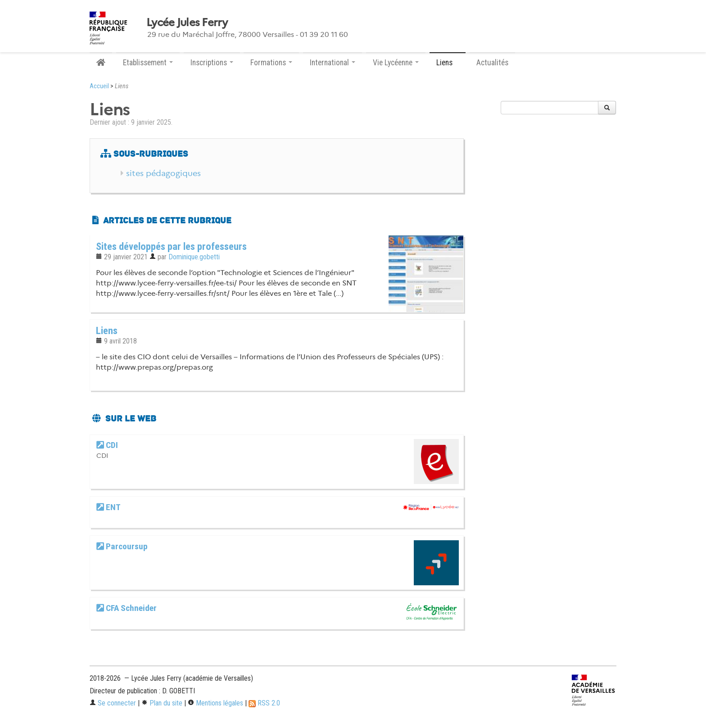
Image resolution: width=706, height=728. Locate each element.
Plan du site (162, 703)
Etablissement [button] (148, 63)
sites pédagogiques (163, 173)
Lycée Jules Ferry (187, 23)
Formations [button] (271, 63)
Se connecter (113, 703)
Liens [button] (448, 63)
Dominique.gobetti (194, 257)
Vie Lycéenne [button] (396, 63)
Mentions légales (215, 703)
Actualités (492, 63)
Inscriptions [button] (212, 63)
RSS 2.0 (264, 703)
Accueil (99, 86)
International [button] (333, 63)
